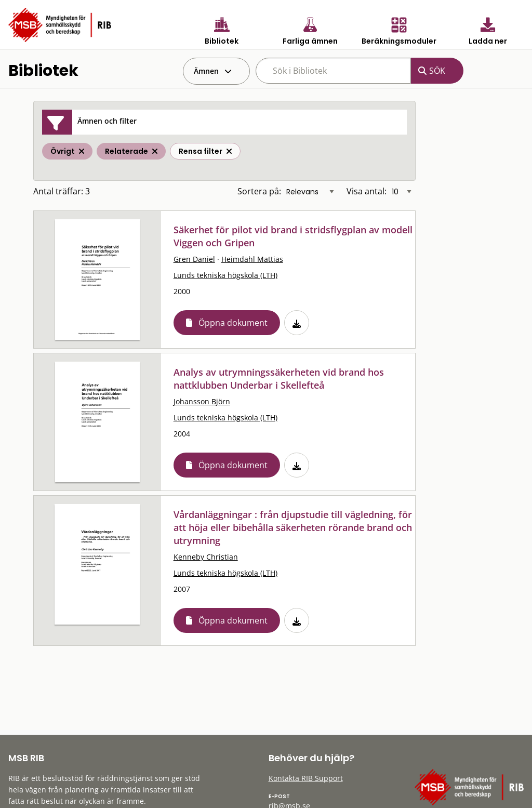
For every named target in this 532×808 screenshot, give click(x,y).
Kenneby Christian (206, 557)
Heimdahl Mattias (252, 259)
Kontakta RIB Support (306, 778)
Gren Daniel (194, 259)
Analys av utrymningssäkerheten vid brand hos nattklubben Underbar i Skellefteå (279, 379)
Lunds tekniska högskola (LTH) (225, 275)
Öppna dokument (233, 323)
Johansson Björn (202, 401)
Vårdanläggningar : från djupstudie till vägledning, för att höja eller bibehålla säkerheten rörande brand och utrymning (293, 527)
